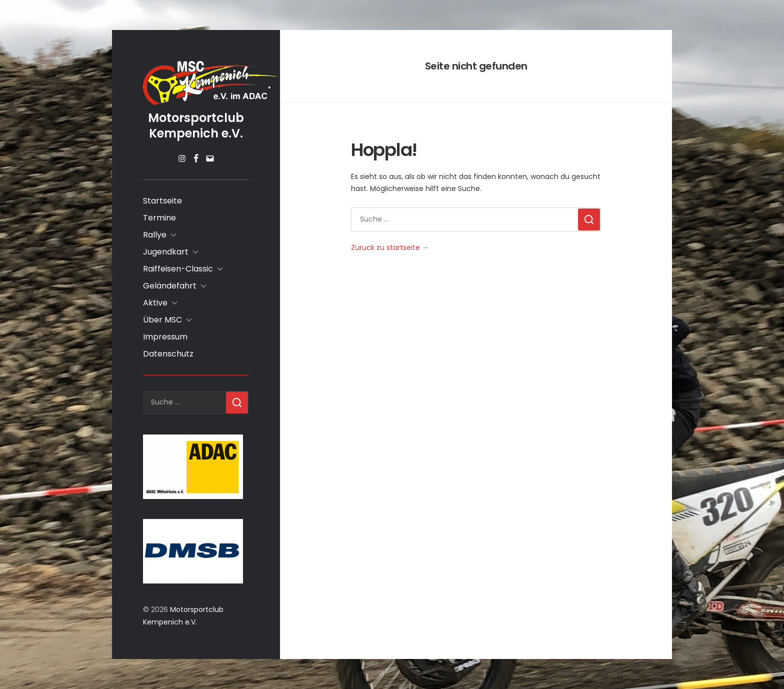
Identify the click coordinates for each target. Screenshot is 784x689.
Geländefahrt (170, 286)
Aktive (155, 303)
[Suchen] (237, 402)
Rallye (155, 235)
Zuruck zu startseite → (390, 247)
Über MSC (162, 320)
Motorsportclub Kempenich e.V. (196, 125)
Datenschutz (168, 354)
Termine (159, 218)
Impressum (165, 337)
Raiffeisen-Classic (178, 269)
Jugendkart (166, 252)
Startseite (162, 201)
